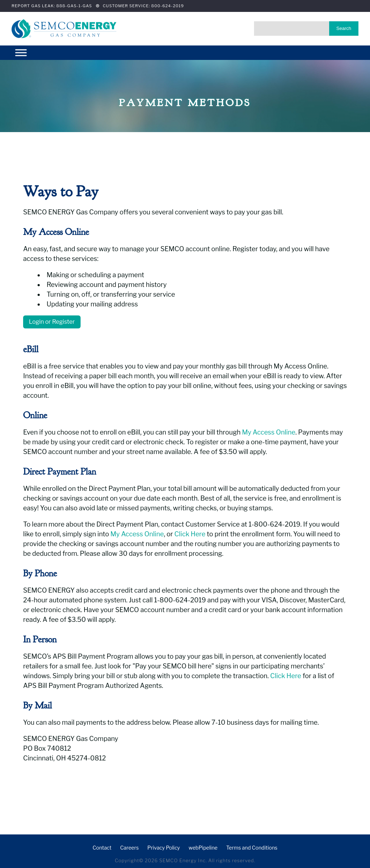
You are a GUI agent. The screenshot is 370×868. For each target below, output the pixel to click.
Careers (129, 848)
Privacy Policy (164, 848)
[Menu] (21, 53)
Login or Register (52, 322)
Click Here (190, 534)
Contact (102, 848)
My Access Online (269, 432)
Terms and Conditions (252, 848)
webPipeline (203, 848)
